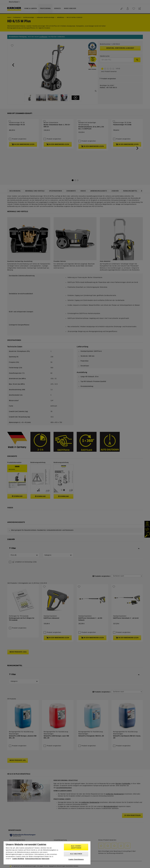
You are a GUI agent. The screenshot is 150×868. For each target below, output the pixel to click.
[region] (47, 853)
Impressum (45, 859)
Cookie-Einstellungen (76, 860)
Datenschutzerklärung (33, 859)
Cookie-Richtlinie (18, 859)
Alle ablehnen (76, 854)
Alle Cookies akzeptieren (76, 847)
